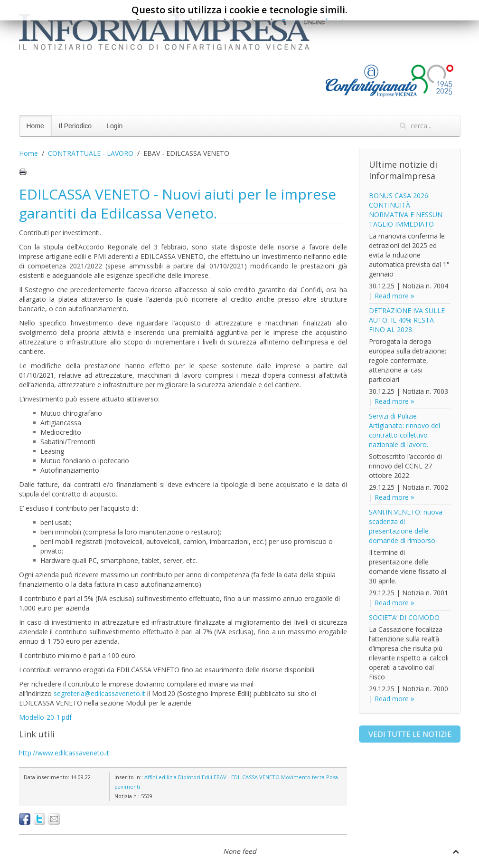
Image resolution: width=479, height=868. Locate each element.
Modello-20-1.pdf (45, 717)
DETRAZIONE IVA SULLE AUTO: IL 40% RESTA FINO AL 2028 (407, 320)
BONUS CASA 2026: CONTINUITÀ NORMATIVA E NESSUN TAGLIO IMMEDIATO (406, 210)
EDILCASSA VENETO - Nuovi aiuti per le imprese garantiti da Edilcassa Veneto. (178, 204)
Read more (392, 296)
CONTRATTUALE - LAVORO (91, 153)
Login (114, 126)
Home (35, 126)
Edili (207, 777)
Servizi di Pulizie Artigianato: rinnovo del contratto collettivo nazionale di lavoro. (404, 430)
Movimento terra (303, 777)
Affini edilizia (160, 777)
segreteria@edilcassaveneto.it (99, 693)
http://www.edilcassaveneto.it (64, 753)
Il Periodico (75, 126)
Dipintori (189, 777)
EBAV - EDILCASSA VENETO (247, 777)
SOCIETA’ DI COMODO (404, 617)
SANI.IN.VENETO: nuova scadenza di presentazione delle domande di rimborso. (406, 526)
